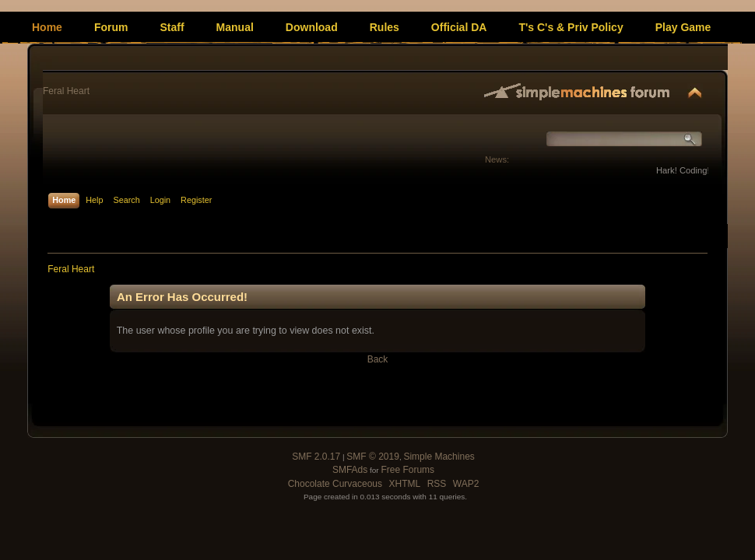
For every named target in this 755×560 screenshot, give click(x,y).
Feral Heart (66, 91)
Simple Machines (439, 457)
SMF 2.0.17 (316, 457)
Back (378, 359)
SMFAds (350, 470)
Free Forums (407, 470)
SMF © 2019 (373, 457)
